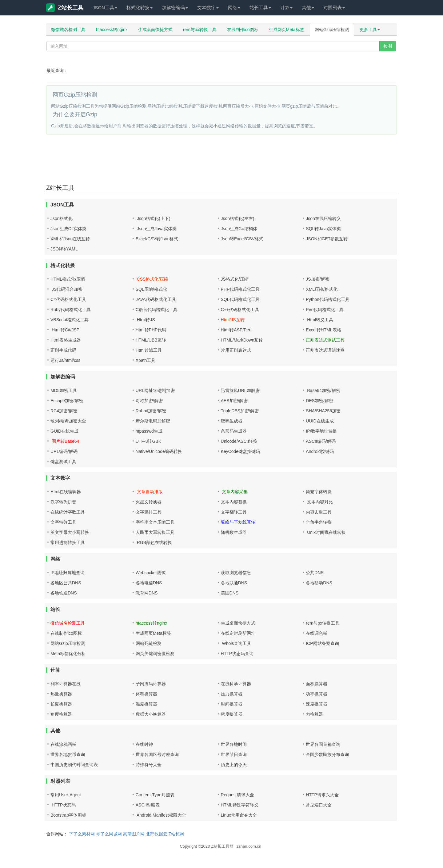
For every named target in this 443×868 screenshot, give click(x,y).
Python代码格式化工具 (328, 299)
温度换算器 (146, 704)
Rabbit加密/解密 (151, 411)
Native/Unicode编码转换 (159, 451)
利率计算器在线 (66, 684)
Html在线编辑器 (66, 492)
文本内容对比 (319, 502)
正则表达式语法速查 (325, 350)
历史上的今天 (234, 765)
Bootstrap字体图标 (68, 815)
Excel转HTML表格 (323, 330)
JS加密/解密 (317, 279)
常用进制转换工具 (68, 542)
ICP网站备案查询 (322, 643)
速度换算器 (317, 704)
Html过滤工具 (149, 350)
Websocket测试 (151, 573)
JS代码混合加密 (66, 289)
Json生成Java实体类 (156, 229)
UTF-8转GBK (148, 441)
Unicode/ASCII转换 (239, 441)
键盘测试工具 (63, 462)
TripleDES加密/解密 (240, 411)
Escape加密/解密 (67, 401)
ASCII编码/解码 (321, 441)
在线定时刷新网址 (238, 633)
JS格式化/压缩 (235, 279)
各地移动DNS (319, 583)
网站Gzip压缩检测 (332, 30)
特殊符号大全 (149, 765)
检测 (388, 46)
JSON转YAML (64, 249)
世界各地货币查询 (68, 754)
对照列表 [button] (334, 8)
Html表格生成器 (66, 340)
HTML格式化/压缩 (68, 279)
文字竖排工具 (149, 512)
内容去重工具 (319, 512)
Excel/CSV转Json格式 (157, 239)
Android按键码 (320, 451)
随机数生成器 (234, 532)
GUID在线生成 (64, 431)
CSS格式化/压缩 (152, 279)
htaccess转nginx (112, 30)
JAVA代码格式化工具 (156, 299)
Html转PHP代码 (151, 330)
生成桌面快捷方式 (155, 30)
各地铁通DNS (64, 593)
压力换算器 (232, 694)
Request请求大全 (237, 795)
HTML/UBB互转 (151, 340)
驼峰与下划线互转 (238, 522)
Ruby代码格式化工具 (71, 310)
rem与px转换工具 (200, 30)
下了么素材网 (82, 834)
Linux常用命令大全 (239, 815)
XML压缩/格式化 (322, 289)
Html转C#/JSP (65, 330)
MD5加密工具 (64, 390)
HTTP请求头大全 (322, 795)
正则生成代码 (63, 350)
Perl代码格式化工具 (325, 310)
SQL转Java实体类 (323, 229)
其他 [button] (308, 8)
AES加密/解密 (234, 401)
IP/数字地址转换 (321, 431)
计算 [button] (286, 8)
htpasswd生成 (149, 431)
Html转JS (145, 320)
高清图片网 (134, 834)
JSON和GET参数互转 (327, 239)
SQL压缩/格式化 (151, 289)
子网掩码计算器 (151, 684)
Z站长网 (176, 834)
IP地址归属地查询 (68, 573)
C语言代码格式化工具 (157, 310)
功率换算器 (317, 694)
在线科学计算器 (236, 684)
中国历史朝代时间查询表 (74, 765)
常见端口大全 (319, 805)
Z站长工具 (65, 8)
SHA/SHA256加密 (323, 411)
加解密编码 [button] (175, 8)
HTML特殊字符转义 (240, 805)
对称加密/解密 (149, 401)
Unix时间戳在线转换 (326, 532)
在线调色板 (317, 633)
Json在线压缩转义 (323, 218)
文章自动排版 (149, 492)
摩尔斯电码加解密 (153, 421)
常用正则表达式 (236, 350)
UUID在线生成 (320, 421)
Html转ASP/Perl (236, 330)
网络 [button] (234, 8)
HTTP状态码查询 (237, 654)
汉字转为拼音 (63, 502)
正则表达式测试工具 (325, 340)
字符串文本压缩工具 (155, 522)
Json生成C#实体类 (68, 229)
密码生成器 (232, 421)
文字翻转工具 (234, 512)
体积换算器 (146, 694)
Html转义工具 (319, 320)
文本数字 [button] (208, 8)
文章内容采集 (234, 492)
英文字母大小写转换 (70, 532)
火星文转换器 (149, 502)
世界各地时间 (234, 744)
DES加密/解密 (319, 401)
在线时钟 (144, 744)
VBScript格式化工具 (70, 320)
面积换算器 (317, 684)
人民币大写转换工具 (155, 532)
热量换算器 (61, 694)
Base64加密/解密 (323, 390)
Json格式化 (62, 218)
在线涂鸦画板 (63, 744)
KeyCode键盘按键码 (241, 451)
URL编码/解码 (64, 451)
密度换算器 (232, 714)
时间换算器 (232, 704)
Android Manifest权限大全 (161, 815)
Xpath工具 (146, 360)
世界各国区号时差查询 (157, 754)
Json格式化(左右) (238, 218)
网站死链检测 (149, 643)
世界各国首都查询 (323, 744)
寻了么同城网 (109, 834)
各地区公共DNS (66, 583)
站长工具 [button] (260, 8)
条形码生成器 (234, 431)
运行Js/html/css (65, 360)
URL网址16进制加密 (155, 390)
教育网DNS (147, 593)
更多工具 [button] (370, 30)
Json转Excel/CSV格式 (242, 239)
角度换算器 (61, 714)
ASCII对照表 (148, 805)
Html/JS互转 (233, 320)
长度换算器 (61, 704)
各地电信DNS (149, 583)
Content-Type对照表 (155, 795)
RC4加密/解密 (64, 411)
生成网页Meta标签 (287, 30)
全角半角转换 (319, 522)
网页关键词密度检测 (155, 654)
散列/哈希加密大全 (68, 421)
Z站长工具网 (222, 846)
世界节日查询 (234, 754)
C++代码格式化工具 (240, 310)
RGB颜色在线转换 (154, 542)
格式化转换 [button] (140, 8)
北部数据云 (157, 834)
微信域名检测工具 (68, 30)
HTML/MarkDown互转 (242, 340)
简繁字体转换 (319, 492)
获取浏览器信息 (236, 573)
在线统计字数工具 (68, 512)
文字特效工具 (63, 522)
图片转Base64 (65, 441)
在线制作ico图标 (243, 30)
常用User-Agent (66, 795)
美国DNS (230, 593)
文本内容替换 (234, 502)
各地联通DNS (234, 583)
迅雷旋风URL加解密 (240, 390)
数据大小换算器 (151, 714)
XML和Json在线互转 (70, 239)
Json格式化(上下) (153, 218)
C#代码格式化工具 (68, 299)
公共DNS (315, 573)
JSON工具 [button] (105, 8)
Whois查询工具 (236, 643)
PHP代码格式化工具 (240, 289)
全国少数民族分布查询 (327, 754)
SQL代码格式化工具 (240, 299)
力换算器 (314, 714)
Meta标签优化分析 (68, 654)
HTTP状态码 (63, 805)
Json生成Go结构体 (239, 229)
